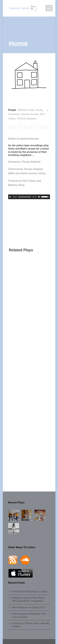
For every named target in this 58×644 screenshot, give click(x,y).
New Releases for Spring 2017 (29, 607)
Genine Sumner (30, 114)
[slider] (25, 197)
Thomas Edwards (27, 119)
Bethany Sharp (26, 110)
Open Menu (49, 8)
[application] (29, 197)
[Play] (10, 197)
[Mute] (39, 197)
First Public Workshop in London (30, 591)
